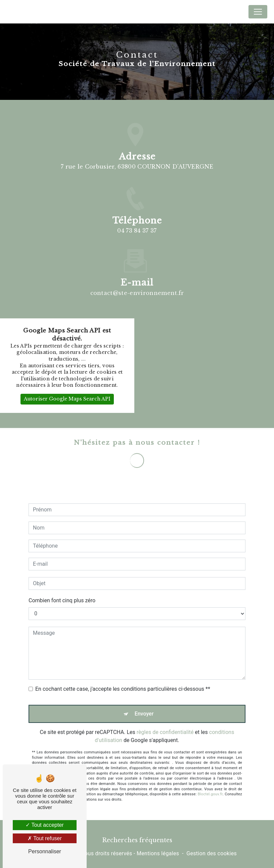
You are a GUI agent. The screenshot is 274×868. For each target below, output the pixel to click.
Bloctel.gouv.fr (210, 786)
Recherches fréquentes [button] (137, 840)
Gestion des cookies (212, 853)
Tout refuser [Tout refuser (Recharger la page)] (45, 838)
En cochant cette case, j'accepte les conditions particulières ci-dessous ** (123, 681)
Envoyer (144, 706)
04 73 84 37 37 (137, 231)
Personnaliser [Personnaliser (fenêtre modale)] (45, 851)
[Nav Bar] (258, 12)
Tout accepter (44, 825)
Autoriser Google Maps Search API (67, 399)
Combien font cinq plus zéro (62, 592)
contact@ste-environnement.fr (137, 285)
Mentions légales (158, 853)
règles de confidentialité (165, 724)
